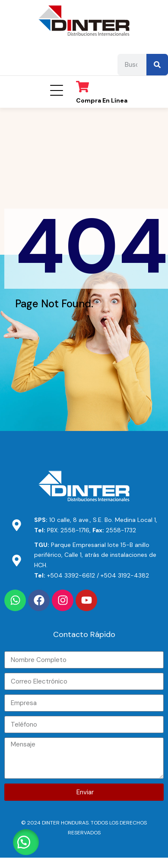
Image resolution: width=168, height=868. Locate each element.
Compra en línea (102, 100)
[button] (26, 842)
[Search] (157, 65)
